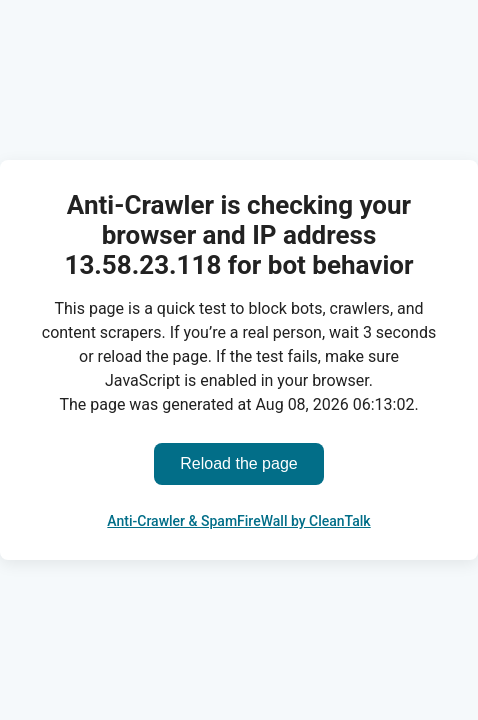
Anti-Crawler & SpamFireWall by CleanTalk (238, 521)
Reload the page (238, 463)
